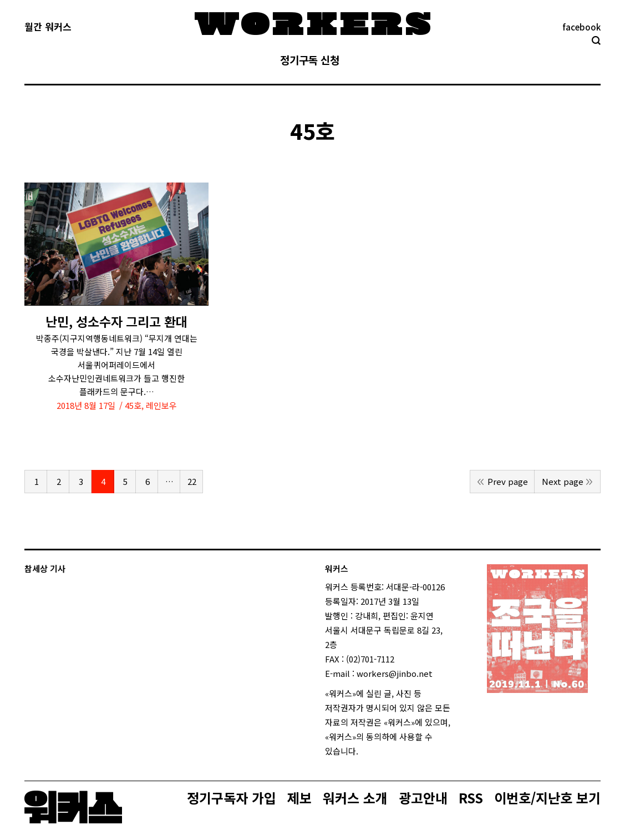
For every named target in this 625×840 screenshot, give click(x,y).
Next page (563, 481)
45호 (133, 405)
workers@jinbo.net (395, 673)
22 (192, 481)
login (368, 751)
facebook (581, 27)
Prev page (508, 481)
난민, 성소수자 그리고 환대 (116, 322)
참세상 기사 (45, 568)
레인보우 (161, 405)
